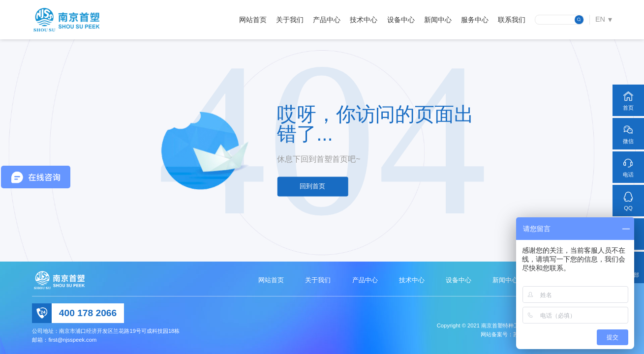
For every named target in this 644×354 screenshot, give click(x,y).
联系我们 (512, 20)
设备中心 (401, 20)
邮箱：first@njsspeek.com (64, 340)
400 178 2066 (88, 313)
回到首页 (312, 187)
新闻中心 (438, 20)
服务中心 (475, 20)
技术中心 (364, 20)
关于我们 (290, 20)
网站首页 (253, 20)
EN (600, 19)
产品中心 (327, 20)
